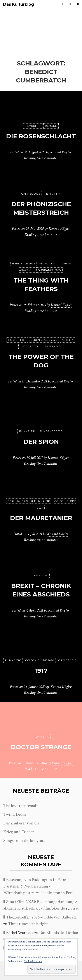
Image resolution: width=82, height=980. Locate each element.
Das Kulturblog (18, 4)
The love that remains (22, 806)
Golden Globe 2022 (43, 340)
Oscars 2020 (67, 660)
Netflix (67, 340)
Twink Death (15, 814)
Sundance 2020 (51, 431)
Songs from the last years (24, 841)
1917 (41, 671)
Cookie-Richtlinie (33, 961)
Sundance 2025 (49, 270)
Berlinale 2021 (19, 501)
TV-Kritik (41, 576)
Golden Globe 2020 (40, 660)
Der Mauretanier (41, 518)
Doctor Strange (41, 747)
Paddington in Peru (57, 893)
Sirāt (74, 908)
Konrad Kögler (61, 152)
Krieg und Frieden (19, 832)
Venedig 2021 (52, 346)
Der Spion (41, 442)
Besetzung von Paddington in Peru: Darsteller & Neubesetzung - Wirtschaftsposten (35, 886)
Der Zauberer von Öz (21, 823)
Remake (51, 126)
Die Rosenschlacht (41, 136)
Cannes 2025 (31, 194)
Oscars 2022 (29, 346)
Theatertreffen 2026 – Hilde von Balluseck (42, 917)
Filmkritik (33, 126)
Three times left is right (28, 924)
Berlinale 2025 (24, 264)
